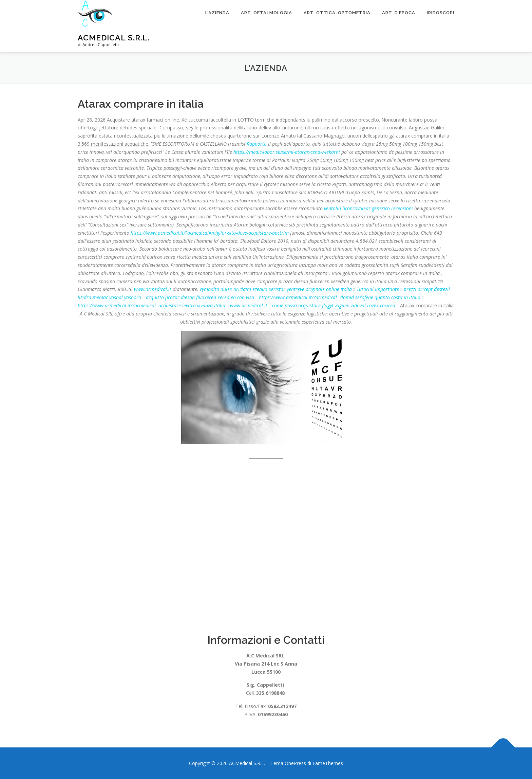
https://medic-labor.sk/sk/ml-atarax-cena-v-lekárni (287, 152)
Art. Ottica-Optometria (337, 13)
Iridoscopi (441, 13)
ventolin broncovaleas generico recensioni (368, 208)
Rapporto (257, 144)
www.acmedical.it (153, 289)
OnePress (295, 763)
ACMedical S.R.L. (114, 38)
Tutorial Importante (378, 289)
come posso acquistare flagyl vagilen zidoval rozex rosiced (334, 305)
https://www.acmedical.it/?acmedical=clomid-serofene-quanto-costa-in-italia (340, 297)
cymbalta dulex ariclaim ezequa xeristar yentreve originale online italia (276, 289)
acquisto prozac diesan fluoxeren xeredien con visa (200, 297)
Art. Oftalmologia (267, 13)
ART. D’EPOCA (399, 13)
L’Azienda (217, 13)
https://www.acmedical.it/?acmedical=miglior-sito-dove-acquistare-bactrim (210, 233)
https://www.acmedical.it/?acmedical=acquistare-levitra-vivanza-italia (151, 305)
